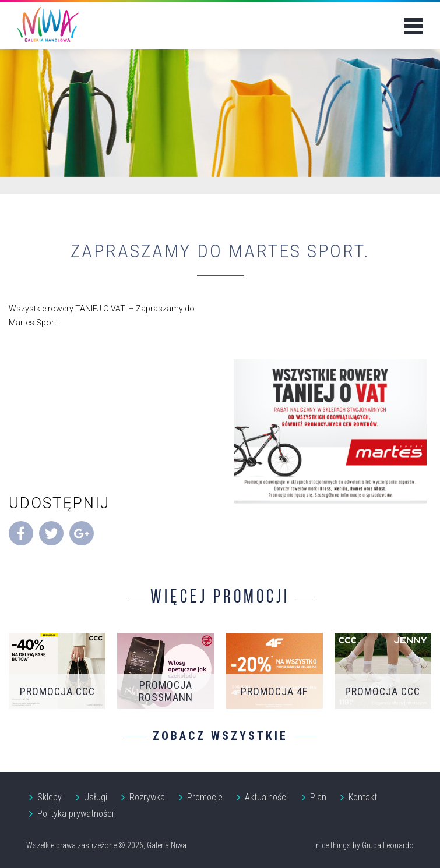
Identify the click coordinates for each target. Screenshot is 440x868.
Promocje (205, 797)
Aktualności (266, 797)
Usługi (96, 797)
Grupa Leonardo (388, 845)
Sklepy (50, 797)
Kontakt (363, 797)
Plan (318, 797)
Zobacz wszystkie (220, 736)
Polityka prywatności (75, 814)
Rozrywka (147, 797)
